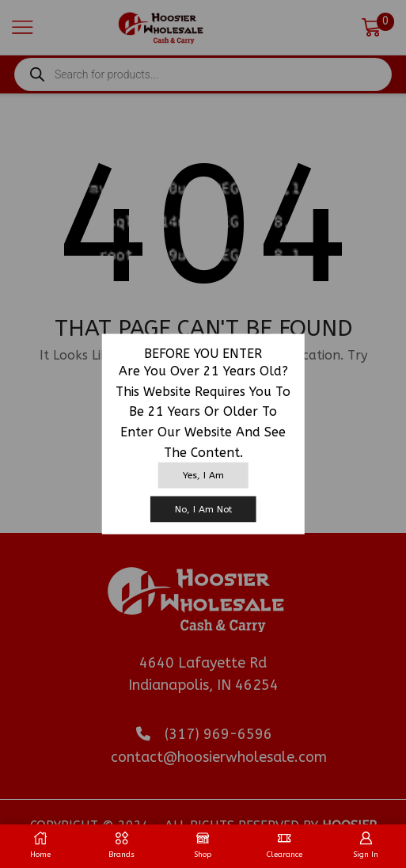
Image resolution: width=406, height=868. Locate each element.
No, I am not (203, 508)
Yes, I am (203, 474)
